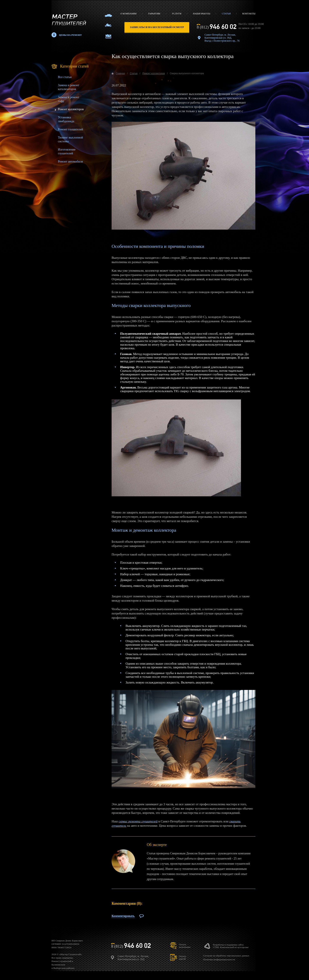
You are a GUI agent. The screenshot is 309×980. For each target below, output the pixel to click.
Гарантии (154, 14)
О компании (128, 14)
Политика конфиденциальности (219, 959)
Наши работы (202, 14)
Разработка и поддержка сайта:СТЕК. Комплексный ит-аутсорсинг (231, 946)
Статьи (226, 14)
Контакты (249, 14)
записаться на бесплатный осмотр (157, 27)
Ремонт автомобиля (70, 162)
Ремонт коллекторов (71, 109)
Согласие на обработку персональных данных (226, 956)
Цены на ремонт (70, 35)
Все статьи (65, 77)
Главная (120, 73)
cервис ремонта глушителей (138, 821)
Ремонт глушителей (70, 129)
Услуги (177, 14)
